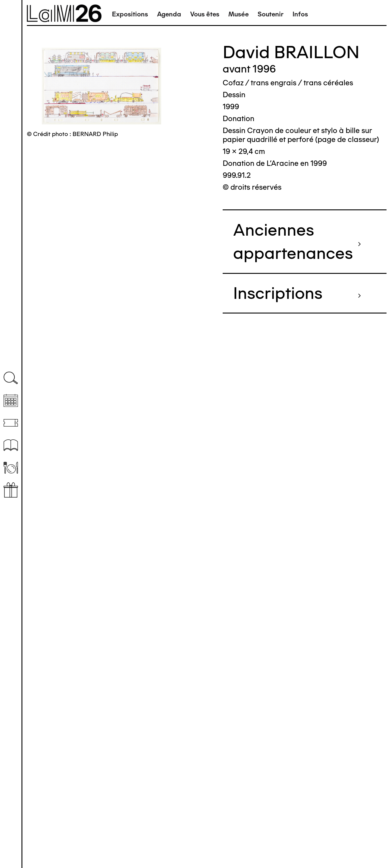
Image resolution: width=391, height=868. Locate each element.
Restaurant (11, 468)
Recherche (11, 378)
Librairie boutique (11, 490)
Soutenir (271, 14)
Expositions (130, 14)
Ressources (11, 445)
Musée (238, 14)
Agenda (169, 14)
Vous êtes (205, 14)
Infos (300, 14)
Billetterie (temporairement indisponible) (11, 423)
